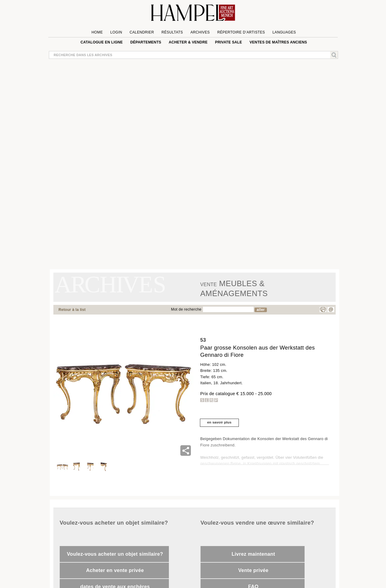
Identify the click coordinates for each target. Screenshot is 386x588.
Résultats (172, 32)
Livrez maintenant (253, 554)
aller (261, 310)
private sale (229, 42)
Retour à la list (72, 310)
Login (116, 32)
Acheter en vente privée (115, 570)
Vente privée (253, 570)
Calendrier (142, 32)
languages (284, 32)
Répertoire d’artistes (241, 32)
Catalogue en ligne (102, 42)
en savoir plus (219, 422)
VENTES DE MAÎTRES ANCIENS (278, 42)
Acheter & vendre (188, 42)
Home (97, 32)
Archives (200, 32)
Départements (146, 42)
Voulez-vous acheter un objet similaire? (115, 554)
